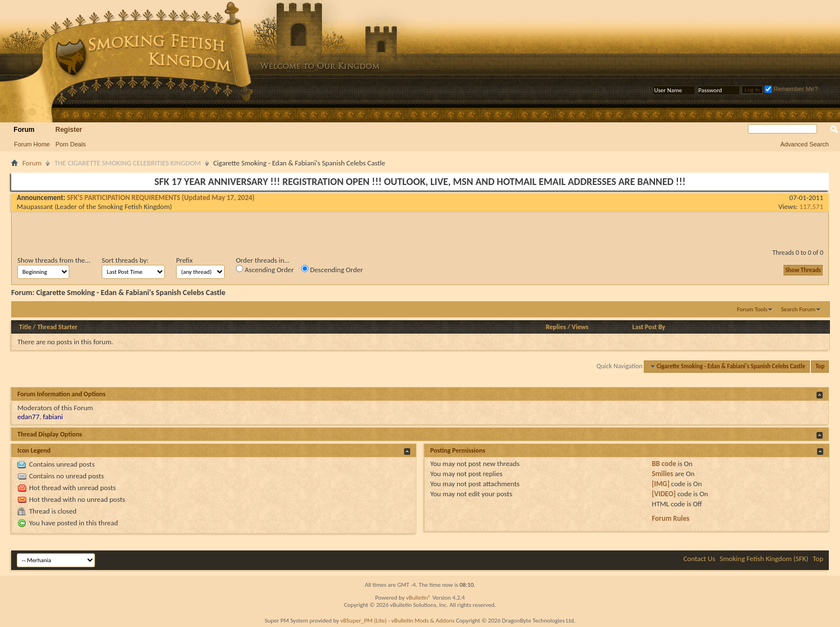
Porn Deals (70, 144)
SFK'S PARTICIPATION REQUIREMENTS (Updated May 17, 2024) (161, 198)
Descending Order (332, 269)
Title (25, 327)
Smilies (662, 474)
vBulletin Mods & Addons (423, 621)
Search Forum (799, 309)
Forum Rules (670, 518)
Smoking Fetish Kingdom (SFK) (764, 559)
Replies (556, 327)
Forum (24, 130)
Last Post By (649, 327)
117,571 (811, 206)
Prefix (184, 260)
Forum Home (32, 144)
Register (69, 130)
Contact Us (699, 559)
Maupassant (35, 206)
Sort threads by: (125, 260)
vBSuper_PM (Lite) (364, 621)
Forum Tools (752, 309)
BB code (664, 464)
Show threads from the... (54, 260)
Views (580, 327)
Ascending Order (265, 269)
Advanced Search (805, 144)
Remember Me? (791, 89)
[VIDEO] (664, 494)
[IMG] (661, 484)
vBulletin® (418, 598)
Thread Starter (58, 327)
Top (820, 366)
